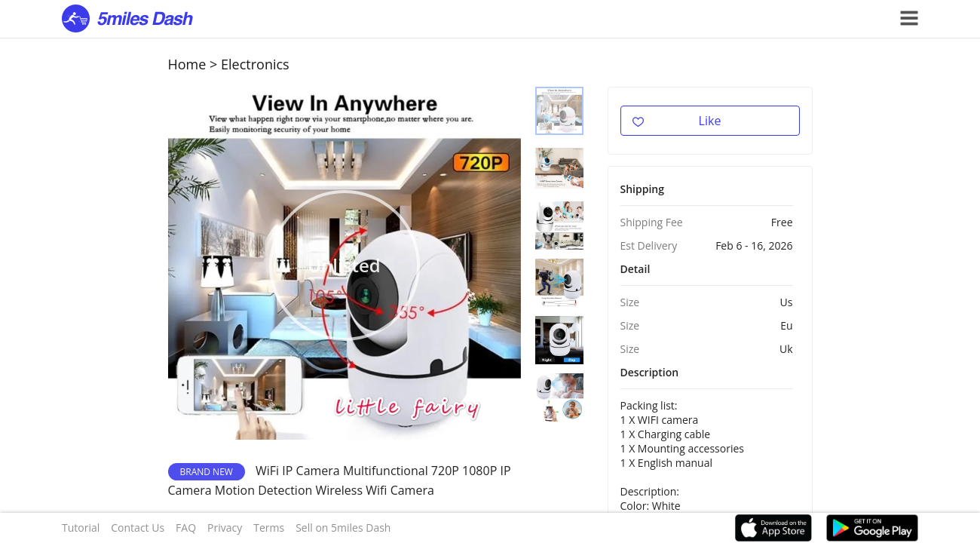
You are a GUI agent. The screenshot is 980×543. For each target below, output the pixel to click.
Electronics (255, 64)
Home (187, 64)
